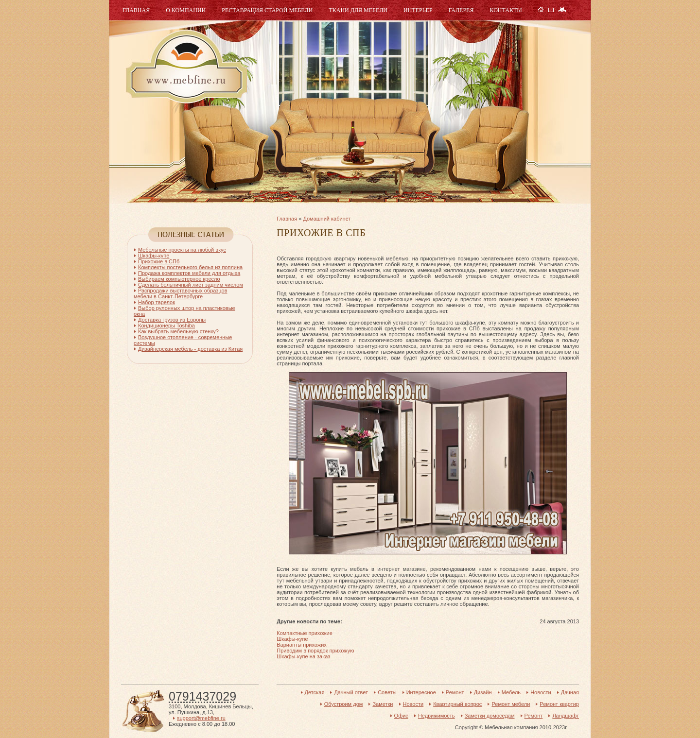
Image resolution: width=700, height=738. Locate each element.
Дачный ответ (351, 692)
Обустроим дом (344, 704)
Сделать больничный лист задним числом (191, 285)
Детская (315, 692)
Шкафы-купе (292, 639)
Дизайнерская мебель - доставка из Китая (190, 349)
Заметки (383, 704)
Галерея (461, 10)
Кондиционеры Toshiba (166, 326)
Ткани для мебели (358, 10)
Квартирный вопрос (457, 704)
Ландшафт (566, 716)
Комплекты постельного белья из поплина (190, 267)
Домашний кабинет (327, 219)
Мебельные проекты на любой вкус (182, 250)
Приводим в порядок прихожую (315, 651)
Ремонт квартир (559, 704)
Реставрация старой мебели (267, 10)
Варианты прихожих (302, 645)
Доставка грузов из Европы (172, 320)
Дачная (570, 692)
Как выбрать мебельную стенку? (178, 331)
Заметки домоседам (490, 716)
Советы (387, 692)
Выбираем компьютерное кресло (179, 279)
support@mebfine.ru (201, 718)
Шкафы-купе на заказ (303, 656)
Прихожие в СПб (159, 261)
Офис (401, 716)
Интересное (421, 692)
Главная (136, 10)
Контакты (506, 10)
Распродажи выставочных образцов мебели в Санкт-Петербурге (181, 293)
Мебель (185, 67)
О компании (186, 10)
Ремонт (455, 692)
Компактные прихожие (305, 633)
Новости (541, 692)
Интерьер (418, 10)
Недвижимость (437, 716)
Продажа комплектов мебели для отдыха (189, 273)
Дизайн (483, 692)
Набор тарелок (157, 302)
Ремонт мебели (511, 704)
